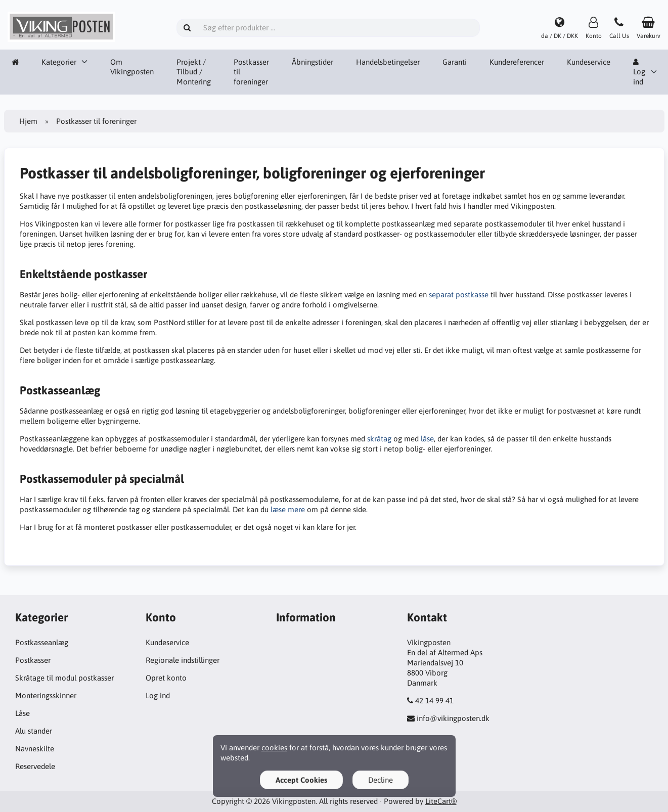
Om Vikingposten (132, 67)
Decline (381, 780)
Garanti (455, 62)
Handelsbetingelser (388, 62)
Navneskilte (35, 749)
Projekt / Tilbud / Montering (194, 72)
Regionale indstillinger (183, 660)
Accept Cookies (301, 780)
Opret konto (166, 678)
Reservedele (35, 766)
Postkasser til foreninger (251, 72)
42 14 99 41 (434, 701)
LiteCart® (441, 801)
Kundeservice (589, 62)
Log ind (639, 72)
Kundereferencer (517, 62)
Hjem (28, 121)
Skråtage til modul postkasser (64, 678)
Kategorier (59, 62)
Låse (23, 713)
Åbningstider (313, 62)
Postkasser (33, 660)
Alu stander (34, 731)
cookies (274, 748)
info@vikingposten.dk (453, 718)
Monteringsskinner (46, 695)
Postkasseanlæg (42, 642)
